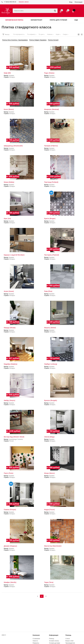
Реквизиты (36, 643)
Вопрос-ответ (70, 641)
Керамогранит (36, 20)
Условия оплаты (54, 641)
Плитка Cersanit (53, 40)
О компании (36, 639)
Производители (70, 643)
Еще (77, 20)
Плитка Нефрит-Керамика (38, 40)
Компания (36, 635)
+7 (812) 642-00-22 (10, 2)
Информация (54, 635)
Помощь (68, 635)
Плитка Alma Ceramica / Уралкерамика (15, 40)
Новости (35, 641)
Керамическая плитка (14, 20)
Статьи (68, 639)
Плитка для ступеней (58, 20)
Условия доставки (55, 643)
